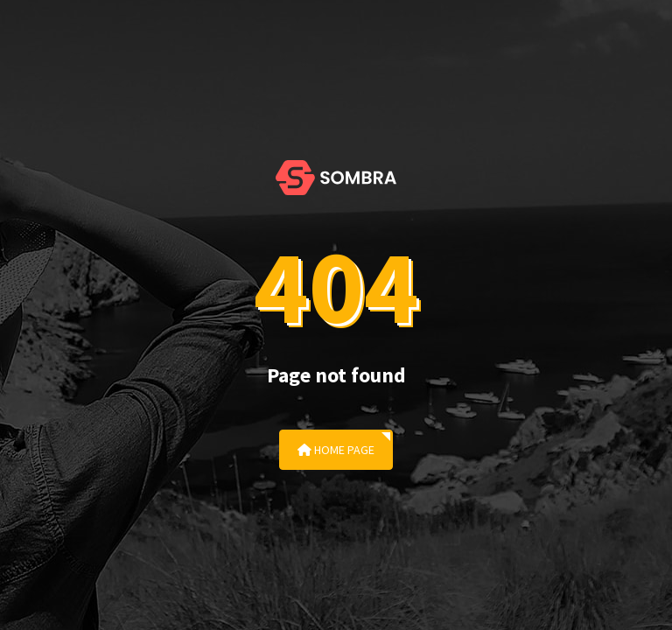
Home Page (336, 450)
